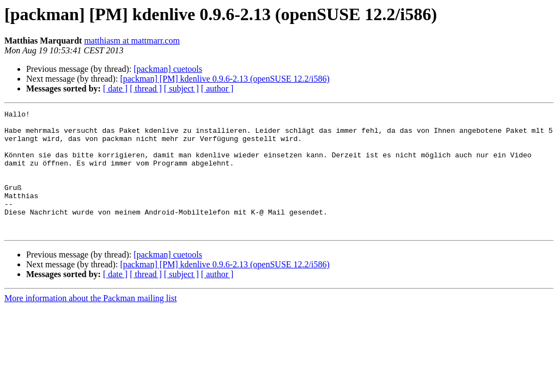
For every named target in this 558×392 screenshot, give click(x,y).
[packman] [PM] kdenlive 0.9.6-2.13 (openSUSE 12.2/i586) (225, 79)
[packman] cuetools (168, 69)
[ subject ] (181, 88)
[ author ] (217, 88)
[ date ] (115, 88)
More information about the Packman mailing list (90, 323)
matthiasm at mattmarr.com (132, 41)
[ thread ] (146, 88)
